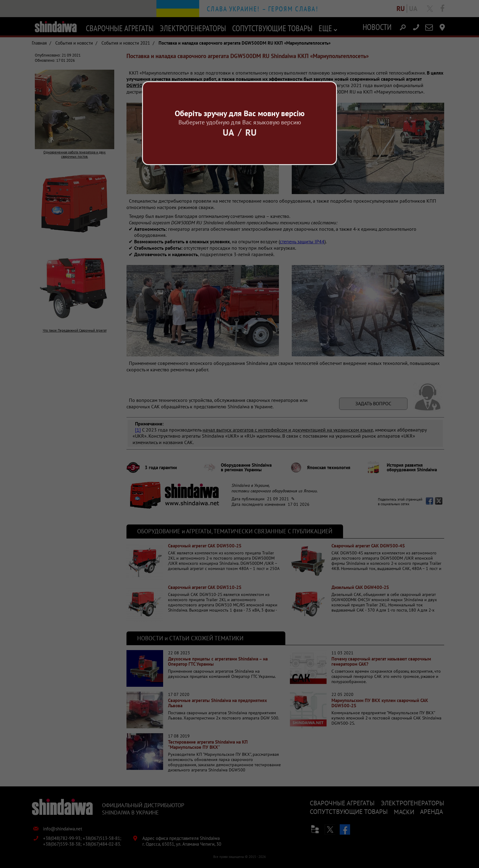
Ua (228, 132)
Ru (251, 132)
